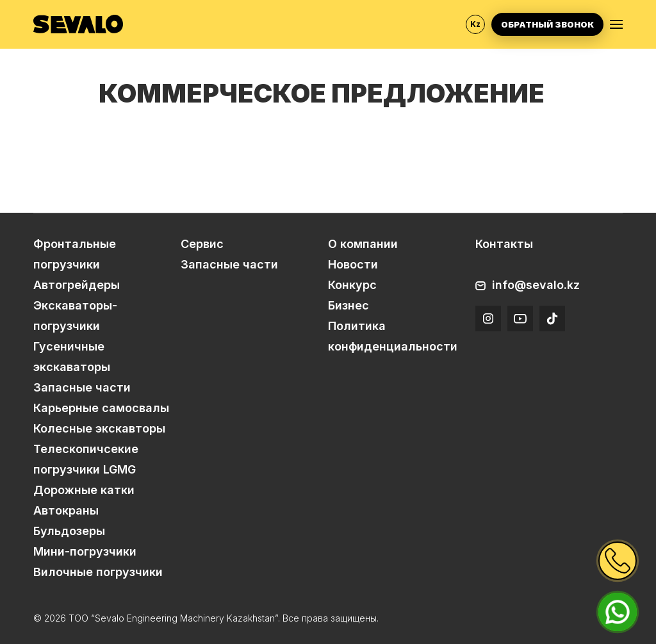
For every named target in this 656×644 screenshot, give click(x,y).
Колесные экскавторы (99, 428)
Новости (353, 264)
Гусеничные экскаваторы (72, 357)
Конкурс (352, 285)
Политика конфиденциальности (393, 336)
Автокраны (66, 510)
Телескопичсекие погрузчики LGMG (86, 459)
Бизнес (348, 305)
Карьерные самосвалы (101, 408)
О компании (363, 244)
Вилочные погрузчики (98, 572)
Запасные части (82, 387)
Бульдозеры (69, 531)
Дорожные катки (84, 490)
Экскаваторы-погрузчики (75, 316)
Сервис (202, 244)
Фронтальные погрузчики (75, 254)
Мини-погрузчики (85, 551)
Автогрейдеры (77, 285)
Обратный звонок (547, 24)
